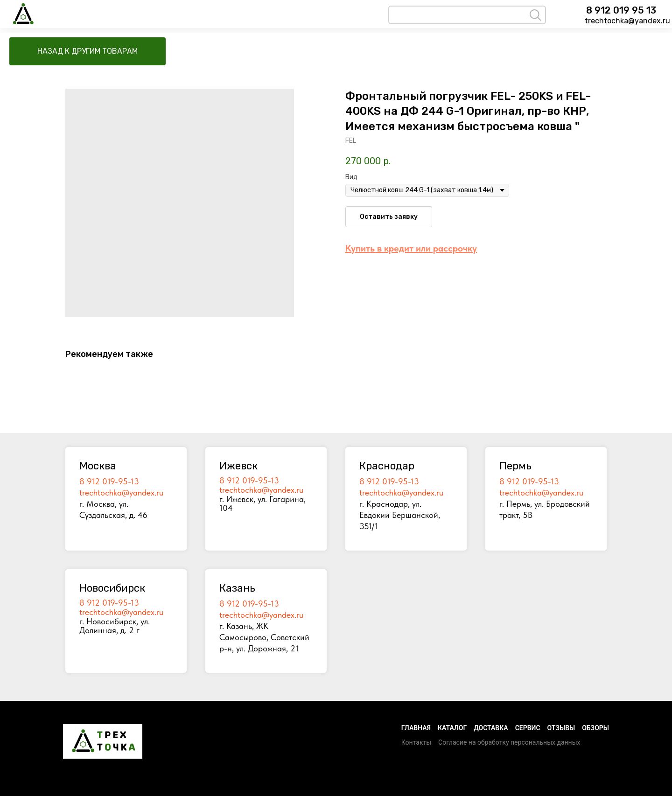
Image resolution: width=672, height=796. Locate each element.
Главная (416, 728)
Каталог (452, 728)
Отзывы (561, 728)
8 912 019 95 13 (621, 10)
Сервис (528, 728)
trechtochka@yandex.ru (627, 21)
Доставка (491, 728)
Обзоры (595, 728)
